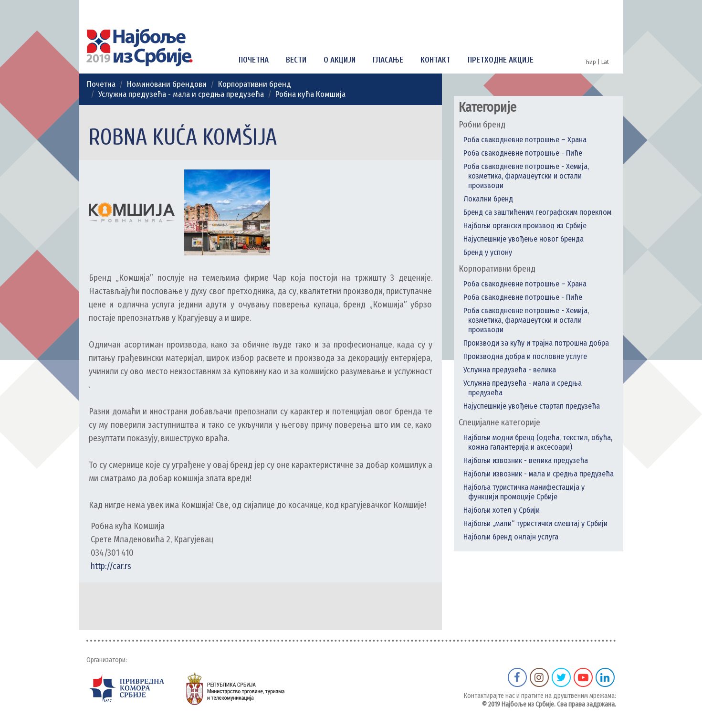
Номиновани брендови (167, 84)
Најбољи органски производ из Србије (525, 226)
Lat (605, 62)
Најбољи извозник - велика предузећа (526, 460)
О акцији (340, 60)
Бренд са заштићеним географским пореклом (537, 212)
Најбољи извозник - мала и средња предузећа (539, 474)
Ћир (591, 62)
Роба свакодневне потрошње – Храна (525, 140)
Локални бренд (488, 199)
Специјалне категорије (499, 422)
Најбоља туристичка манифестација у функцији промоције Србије (524, 492)
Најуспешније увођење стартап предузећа (532, 406)
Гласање (388, 60)
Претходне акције (501, 60)
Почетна (254, 60)
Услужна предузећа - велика (510, 370)
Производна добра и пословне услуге (525, 356)
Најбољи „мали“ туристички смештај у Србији (535, 523)
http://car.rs (110, 566)
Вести (296, 60)
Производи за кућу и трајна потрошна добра (536, 343)
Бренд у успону (488, 252)
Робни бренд (482, 125)
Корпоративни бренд (255, 84)
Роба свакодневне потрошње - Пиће (523, 153)
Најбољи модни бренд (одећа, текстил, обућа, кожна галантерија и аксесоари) (538, 442)
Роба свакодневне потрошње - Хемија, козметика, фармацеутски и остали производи (526, 176)
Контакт (435, 60)
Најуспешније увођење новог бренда (524, 239)
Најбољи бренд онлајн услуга (511, 537)
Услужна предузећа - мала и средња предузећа (181, 94)
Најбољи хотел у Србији (502, 510)
